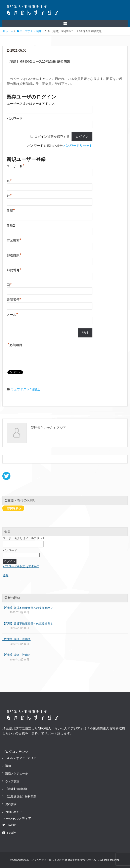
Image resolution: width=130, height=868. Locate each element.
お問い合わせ (14, 812)
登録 (6, 575)
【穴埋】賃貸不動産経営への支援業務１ (28, 623)
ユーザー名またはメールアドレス (31, 104)
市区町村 (14, 240)
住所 (11, 210)
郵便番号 (14, 270)
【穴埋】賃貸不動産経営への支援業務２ (28, 608)
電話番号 (14, 299)
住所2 (11, 226)
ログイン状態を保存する (52, 137)
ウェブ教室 (12, 781)
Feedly (9, 833)
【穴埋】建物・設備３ (16, 639)
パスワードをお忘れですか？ (21, 566)
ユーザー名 (16, 166)
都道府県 (14, 255)
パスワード (15, 119)
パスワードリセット (78, 146)
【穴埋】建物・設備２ (16, 655)
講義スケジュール (16, 773)
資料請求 (11, 804)
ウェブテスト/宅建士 (25, 389)
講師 (8, 766)
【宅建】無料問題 (16, 789)
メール (12, 314)
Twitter (9, 825)
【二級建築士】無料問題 (21, 797)
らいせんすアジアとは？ (21, 758)
